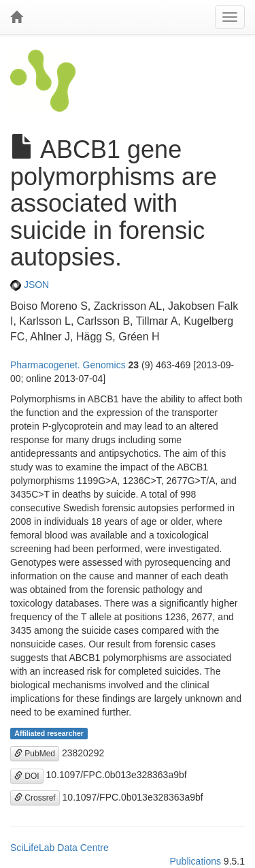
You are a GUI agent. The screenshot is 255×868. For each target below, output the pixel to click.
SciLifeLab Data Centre (60, 848)
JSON (30, 285)
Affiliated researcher (49, 733)
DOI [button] (27, 776)
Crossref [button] (35, 798)
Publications (195, 861)
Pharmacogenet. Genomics (68, 365)
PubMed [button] (35, 754)
